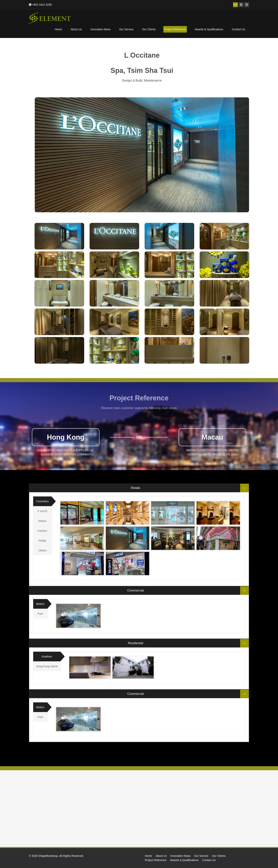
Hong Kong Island (47, 666)
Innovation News (101, 29)
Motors (42, 521)
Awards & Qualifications (209, 29)
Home (58, 29)
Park (40, 614)
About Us (76, 29)
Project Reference (175, 29)
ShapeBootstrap (48, 856)
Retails (136, 488)
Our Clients (149, 29)
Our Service (126, 29)
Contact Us (239, 29)
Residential (135, 643)
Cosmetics (42, 501)
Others (42, 550)
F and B (42, 511)
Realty (42, 541)
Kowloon (47, 656)
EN (235, 5)
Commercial (135, 590)
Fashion (42, 531)
